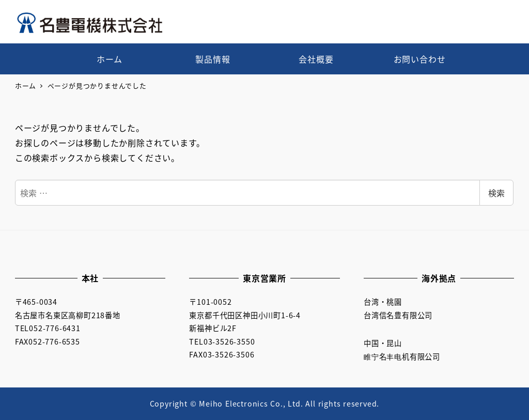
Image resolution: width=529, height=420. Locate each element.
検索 (496, 193)
